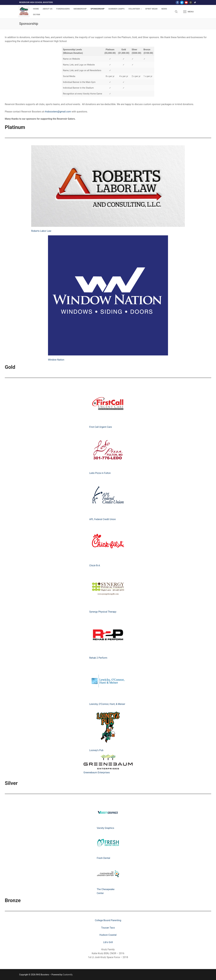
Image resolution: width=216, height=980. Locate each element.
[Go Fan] (195, 2)
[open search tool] (176, 12)
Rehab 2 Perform (98, 658)
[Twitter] (182, 2)
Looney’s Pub (96, 750)
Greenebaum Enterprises (97, 772)
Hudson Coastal (108, 935)
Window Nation (56, 360)
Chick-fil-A (95, 566)
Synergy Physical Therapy (103, 612)
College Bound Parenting (108, 920)
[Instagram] (191, 2)
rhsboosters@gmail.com (58, 112)
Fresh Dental (103, 858)
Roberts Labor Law (41, 231)
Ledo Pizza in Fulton (100, 473)
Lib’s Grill (108, 942)
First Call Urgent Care (101, 427)
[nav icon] (188, 12)
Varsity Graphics (105, 828)
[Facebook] (177, 2)
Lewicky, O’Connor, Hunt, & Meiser (107, 704)
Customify (68, 975)
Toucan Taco (108, 928)
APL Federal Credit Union (103, 519)
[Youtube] (186, 2)
